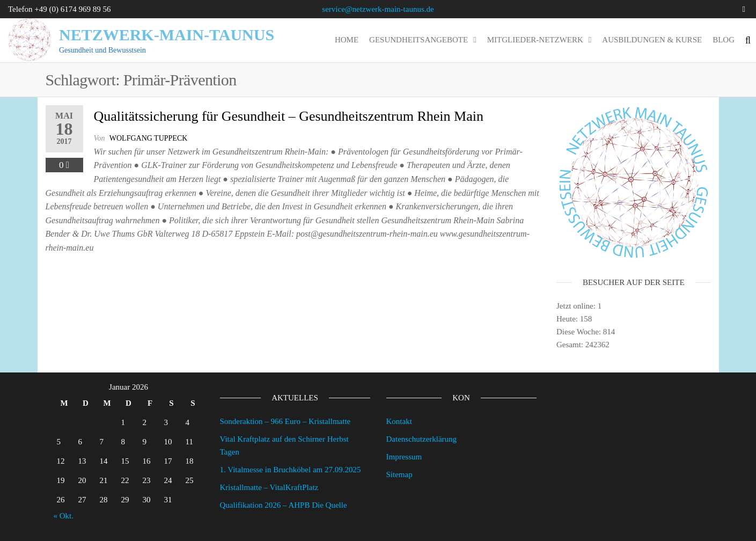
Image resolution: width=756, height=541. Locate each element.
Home (347, 40)
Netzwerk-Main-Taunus (167, 35)
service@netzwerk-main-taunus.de (378, 9)
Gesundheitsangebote (419, 40)
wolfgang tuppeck (149, 138)
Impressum (404, 457)
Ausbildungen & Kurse (652, 40)
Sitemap (399, 474)
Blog (724, 40)
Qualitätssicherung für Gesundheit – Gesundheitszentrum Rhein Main (289, 116)
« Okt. (64, 516)
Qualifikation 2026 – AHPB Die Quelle (284, 505)
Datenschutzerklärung (422, 439)
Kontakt (399, 421)
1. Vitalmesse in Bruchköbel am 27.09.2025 (291, 470)
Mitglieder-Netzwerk (535, 40)
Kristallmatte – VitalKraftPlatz (269, 487)
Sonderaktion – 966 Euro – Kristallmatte (285, 421)
